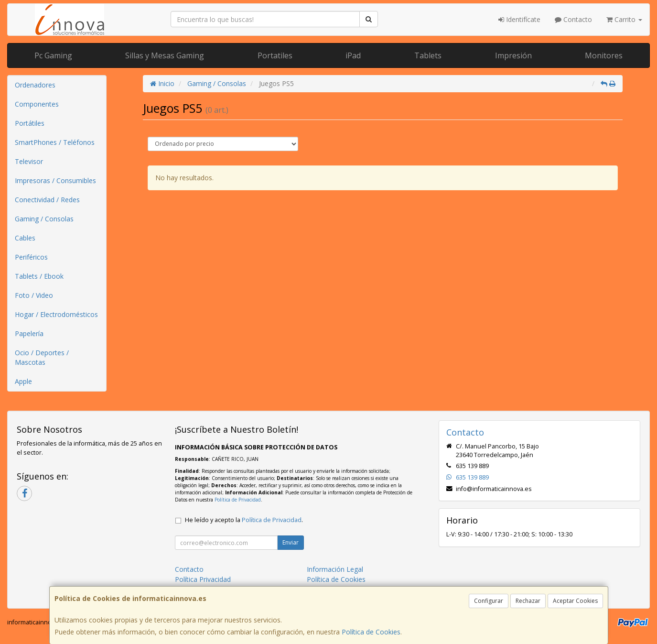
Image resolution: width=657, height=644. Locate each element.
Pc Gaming (53, 55)
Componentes (37, 104)
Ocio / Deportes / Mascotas (42, 357)
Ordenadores (35, 85)
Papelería (29, 333)
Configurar (489, 601)
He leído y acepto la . (244, 520)
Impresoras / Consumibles (55, 180)
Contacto (573, 19)
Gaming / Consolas (44, 219)
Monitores (604, 55)
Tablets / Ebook (39, 276)
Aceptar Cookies (575, 601)
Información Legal (335, 569)
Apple (23, 381)
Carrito (624, 19)
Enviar (291, 542)
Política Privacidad (203, 579)
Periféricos (31, 257)
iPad (353, 55)
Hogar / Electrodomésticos (56, 314)
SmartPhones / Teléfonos (55, 142)
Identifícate (519, 19)
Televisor (29, 161)
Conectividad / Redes (47, 200)
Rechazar (528, 601)
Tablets (428, 55)
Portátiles (30, 123)
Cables (25, 238)
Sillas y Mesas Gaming (165, 55)
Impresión (513, 55)
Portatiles (275, 55)
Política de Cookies (371, 632)
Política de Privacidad (238, 500)
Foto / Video (34, 295)
